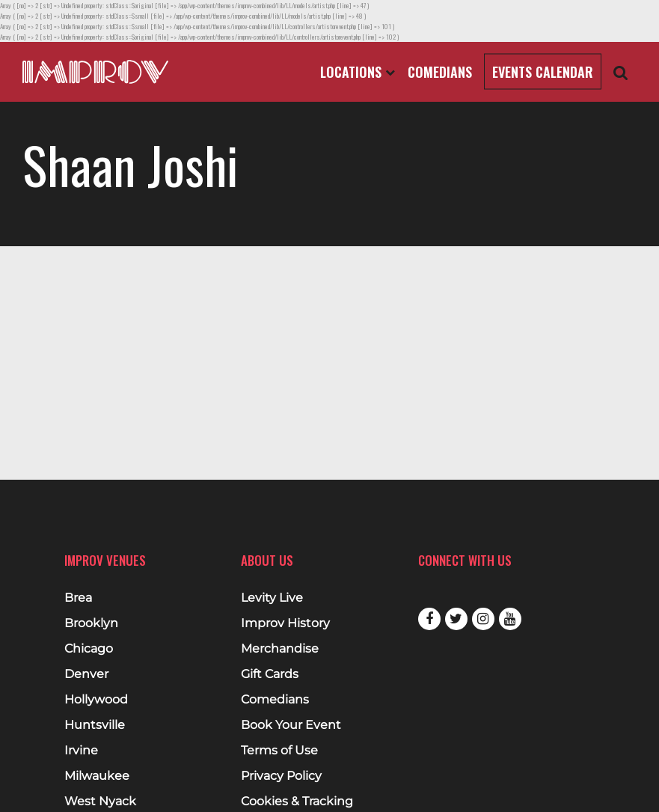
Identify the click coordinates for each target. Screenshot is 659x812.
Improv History (285, 623)
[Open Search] (621, 72)
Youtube (510, 619)
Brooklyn (91, 623)
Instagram (483, 619)
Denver (86, 674)
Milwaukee (97, 776)
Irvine (81, 751)
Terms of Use (279, 751)
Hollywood (96, 700)
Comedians (440, 72)
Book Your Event (291, 725)
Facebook (429, 619)
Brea (78, 598)
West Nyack (100, 802)
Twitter (456, 619)
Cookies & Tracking (297, 802)
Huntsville (95, 725)
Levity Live (272, 598)
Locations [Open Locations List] (358, 72)
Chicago (89, 649)
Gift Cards (270, 674)
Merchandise (280, 649)
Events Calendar (543, 72)
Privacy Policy (281, 776)
